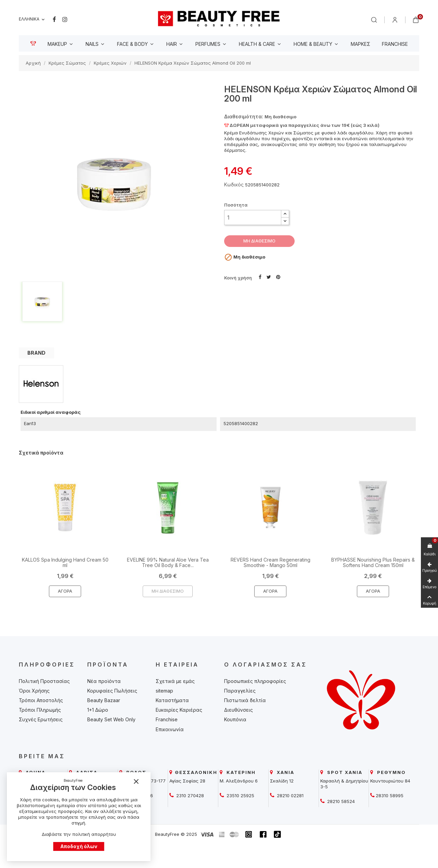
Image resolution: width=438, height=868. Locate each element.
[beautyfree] (219, 18)
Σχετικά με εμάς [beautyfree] (175, 681)
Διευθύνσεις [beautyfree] (239, 710)
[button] (285, 214)
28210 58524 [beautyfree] (340, 801)
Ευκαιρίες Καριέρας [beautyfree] (179, 710)
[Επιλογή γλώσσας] (32, 19)
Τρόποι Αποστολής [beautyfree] (41, 700)
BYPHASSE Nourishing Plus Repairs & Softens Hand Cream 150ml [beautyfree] (373, 562)
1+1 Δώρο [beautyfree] (98, 710)
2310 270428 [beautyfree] (189, 795)
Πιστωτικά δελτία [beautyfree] (245, 700)
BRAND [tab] (36, 353)
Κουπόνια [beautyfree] (235, 719)
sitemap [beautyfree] (164, 691)
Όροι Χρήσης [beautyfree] (34, 691)
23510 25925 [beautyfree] (240, 795)
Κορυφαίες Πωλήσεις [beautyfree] (112, 691)
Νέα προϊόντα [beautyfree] (104, 681)
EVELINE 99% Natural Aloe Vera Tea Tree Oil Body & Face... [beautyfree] (168, 562)
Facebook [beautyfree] (54, 19)
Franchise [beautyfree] (167, 719)
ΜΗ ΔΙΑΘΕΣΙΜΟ (259, 241)
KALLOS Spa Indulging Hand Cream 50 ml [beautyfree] (65, 562)
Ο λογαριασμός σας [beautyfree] (266, 665)
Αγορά (65, 591)
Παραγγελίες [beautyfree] (240, 691)
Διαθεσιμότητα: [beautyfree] (244, 116)
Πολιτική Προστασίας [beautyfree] (44, 681)
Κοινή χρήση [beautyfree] (260, 276)
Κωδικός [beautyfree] (234, 185)
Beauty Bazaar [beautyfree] (104, 700)
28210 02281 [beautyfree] (289, 795)
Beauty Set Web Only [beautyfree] (111, 719)
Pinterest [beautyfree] (278, 276)
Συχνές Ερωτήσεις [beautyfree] (41, 719)
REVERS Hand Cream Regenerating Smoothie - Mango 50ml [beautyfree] (270, 562)
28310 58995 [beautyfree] (390, 795)
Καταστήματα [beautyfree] (172, 700)
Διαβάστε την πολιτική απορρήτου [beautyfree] (79, 834)
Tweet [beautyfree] (269, 276)
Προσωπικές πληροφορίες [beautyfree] (255, 681)
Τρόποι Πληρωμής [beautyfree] (40, 710)
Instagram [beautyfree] (65, 19)
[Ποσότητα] (253, 218)
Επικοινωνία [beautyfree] (170, 729)
